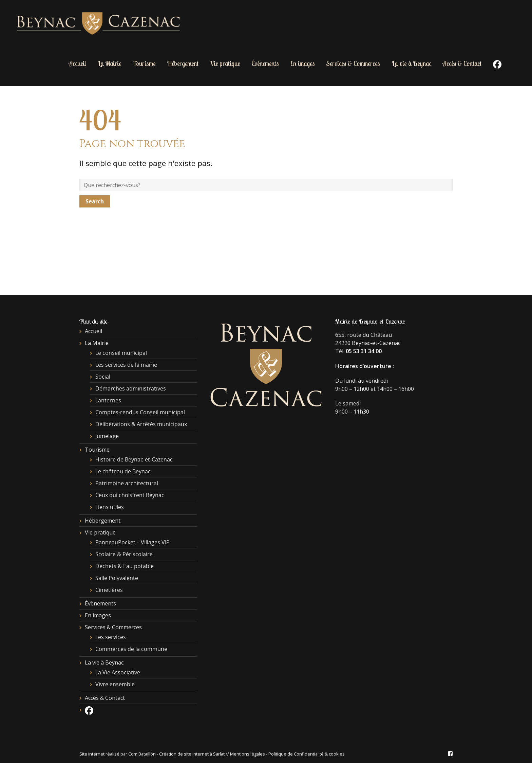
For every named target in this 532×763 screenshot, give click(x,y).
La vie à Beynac (412, 63)
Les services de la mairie (126, 365)
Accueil (77, 63)
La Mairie (109, 63)
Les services (111, 637)
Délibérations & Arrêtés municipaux (141, 424)
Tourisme (144, 63)
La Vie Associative (118, 672)
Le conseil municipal (121, 353)
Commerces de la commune (131, 649)
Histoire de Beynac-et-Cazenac (134, 459)
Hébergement (183, 63)
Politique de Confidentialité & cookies (307, 754)
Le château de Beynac (123, 471)
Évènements (265, 63)
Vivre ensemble (115, 684)
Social (103, 377)
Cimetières (109, 590)
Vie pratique (225, 63)
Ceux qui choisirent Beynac (130, 495)
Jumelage (107, 436)
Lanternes (108, 400)
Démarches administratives (131, 388)
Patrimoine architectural (127, 483)
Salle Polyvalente (117, 578)
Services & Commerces (353, 63)
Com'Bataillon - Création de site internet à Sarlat (177, 754)
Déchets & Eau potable (125, 566)
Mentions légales (248, 754)
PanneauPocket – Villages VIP (132, 542)
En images (303, 63)
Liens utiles (110, 507)
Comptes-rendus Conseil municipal (140, 412)
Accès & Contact (462, 63)
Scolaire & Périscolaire (124, 554)
